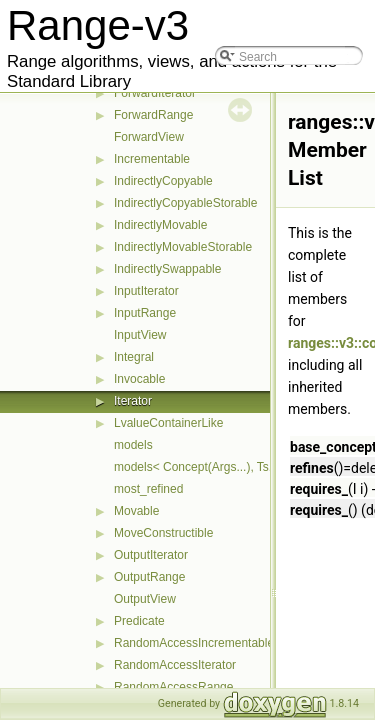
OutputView (145, 599)
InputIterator (146, 291)
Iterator (133, 401)
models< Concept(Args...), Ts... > (201, 467)
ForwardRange (153, 115)
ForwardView (149, 137)
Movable (136, 511)
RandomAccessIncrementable (194, 643)
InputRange (145, 313)
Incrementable (152, 159)
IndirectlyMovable (160, 225)
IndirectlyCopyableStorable (185, 203)
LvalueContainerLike (168, 423)
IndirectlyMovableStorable (183, 247)
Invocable (139, 379)
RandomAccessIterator (175, 665)
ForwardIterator (155, 93)
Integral (134, 357)
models (133, 445)
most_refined (148, 489)
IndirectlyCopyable (163, 181)
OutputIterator (151, 555)
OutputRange (149, 577)
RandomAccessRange (173, 687)
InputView (140, 335)
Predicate (139, 621)
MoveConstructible (163, 533)
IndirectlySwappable (167, 269)
